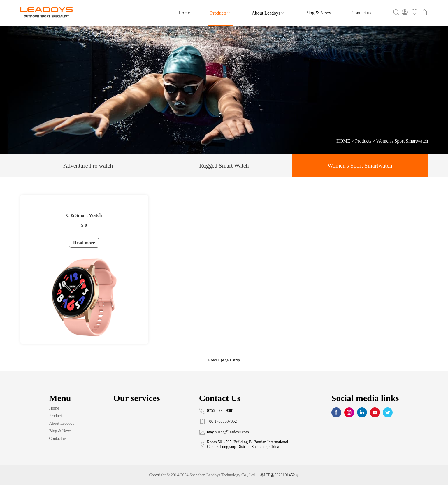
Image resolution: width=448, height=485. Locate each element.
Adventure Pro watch (88, 166)
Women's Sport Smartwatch (402, 141)
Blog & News (318, 13)
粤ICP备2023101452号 (280, 475)
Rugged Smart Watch (224, 166)
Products (221, 13)
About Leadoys (268, 13)
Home (184, 13)
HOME (343, 141)
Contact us (361, 13)
